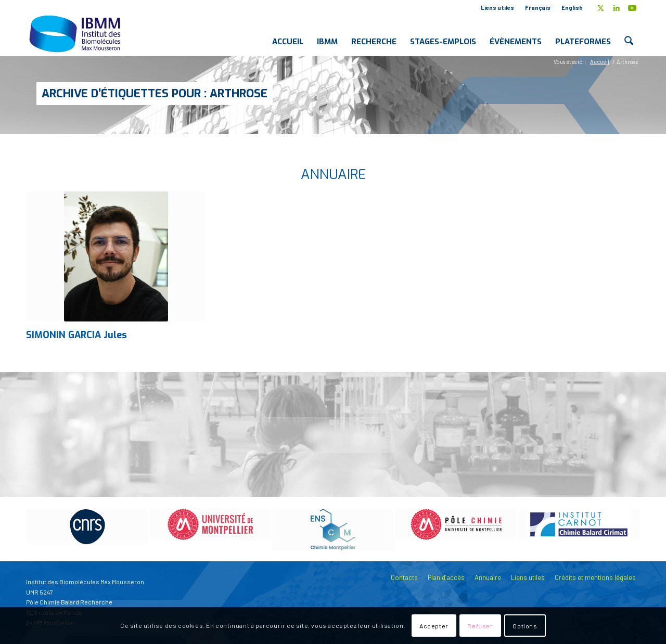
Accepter (434, 626)
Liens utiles (497, 8)
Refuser (480, 626)
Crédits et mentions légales (595, 577)
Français (538, 8)
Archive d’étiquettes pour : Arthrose (155, 93)
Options (525, 626)
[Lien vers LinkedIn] (616, 8)
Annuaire (488, 577)
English (572, 8)
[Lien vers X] (601, 8)
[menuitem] (498, 8)
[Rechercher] (629, 33)
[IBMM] (76, 33)
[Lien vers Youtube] (632, 8)
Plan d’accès (446, 577)
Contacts (404, 577)
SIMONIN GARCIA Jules (76, 335)
